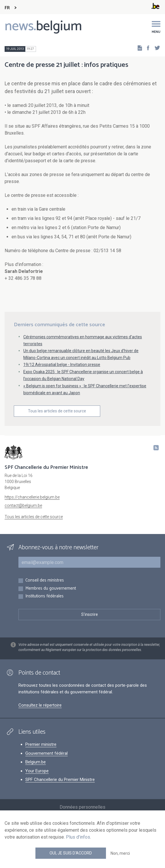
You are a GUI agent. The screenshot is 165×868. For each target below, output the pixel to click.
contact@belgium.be (23, 505)
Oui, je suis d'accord (71, 853)
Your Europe (37, 771)
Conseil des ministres (45, 581)
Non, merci (120, 853)
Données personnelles (83, 807)
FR (7, 8)
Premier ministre (41, 744)
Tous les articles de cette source (57, 411)
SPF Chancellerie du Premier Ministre (60, 780)
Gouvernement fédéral (47, 753)
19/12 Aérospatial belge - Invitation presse (62, 365)
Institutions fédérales (44, 596)
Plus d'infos (78, 837)
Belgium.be (36, 762)
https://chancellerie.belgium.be (32, 497)
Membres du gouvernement (51, 589)
